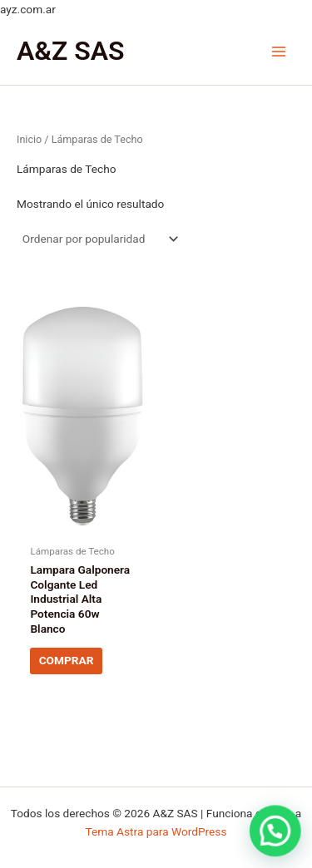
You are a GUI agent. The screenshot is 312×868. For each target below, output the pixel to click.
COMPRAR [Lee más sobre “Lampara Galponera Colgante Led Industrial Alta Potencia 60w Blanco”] (67, 660)
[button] (276, 834)
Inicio (29, 139)
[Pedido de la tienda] (99, 239)
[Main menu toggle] (279, 52)
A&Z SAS (71, 51)
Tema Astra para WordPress (156, 831)
